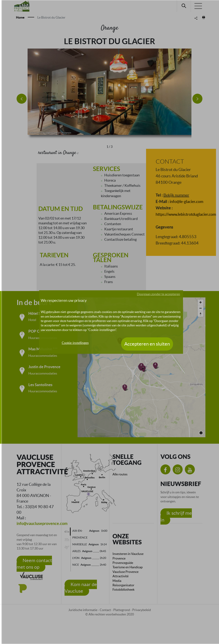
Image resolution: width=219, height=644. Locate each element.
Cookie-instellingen (75, 343)
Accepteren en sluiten (147, 344)
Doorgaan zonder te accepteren (158, 294)
